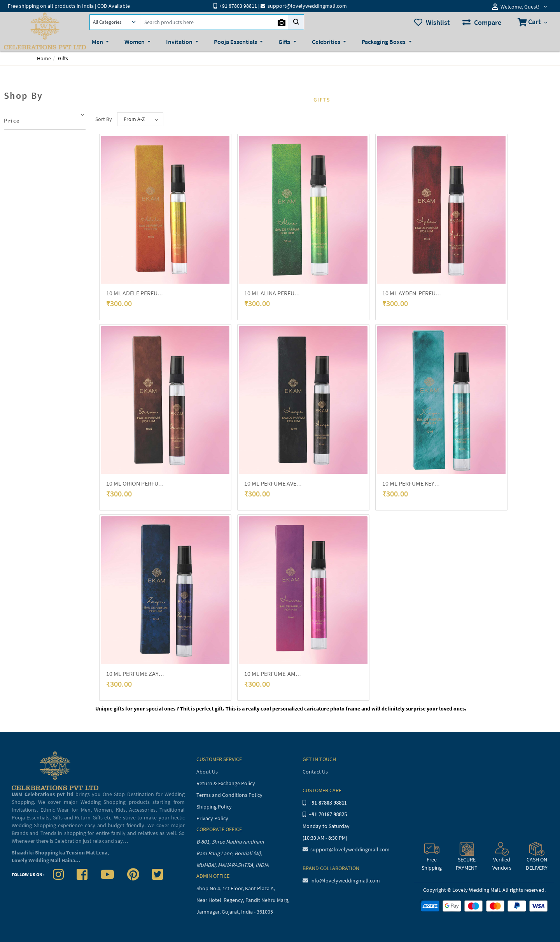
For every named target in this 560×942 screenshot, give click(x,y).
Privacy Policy (212, 818)
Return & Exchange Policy (226, 783)
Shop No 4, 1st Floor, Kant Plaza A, (236, 888)
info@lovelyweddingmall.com (341, 881)
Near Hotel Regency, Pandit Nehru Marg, (243, 900)
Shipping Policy (214, 807)
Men (98, 42)
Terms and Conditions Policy (229, 795)
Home (44, 58)
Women (135, 42)
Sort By (104, 119)
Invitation (180, 42)
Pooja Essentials (236, 42)
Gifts (285, 42)
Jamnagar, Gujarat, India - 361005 (235, 912)
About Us (207, 772)
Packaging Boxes (384, 42)
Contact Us (315, 772)
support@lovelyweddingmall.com (346, 849)
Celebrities (327, 42)
